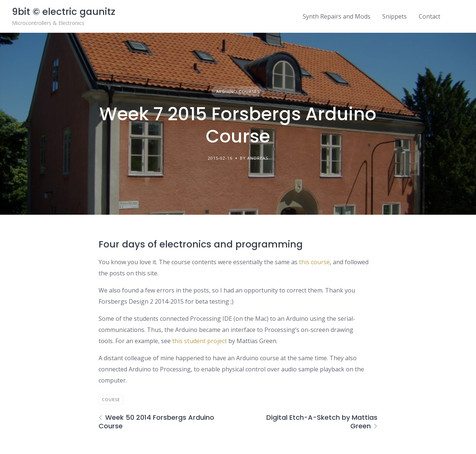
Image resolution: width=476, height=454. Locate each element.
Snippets (395, 16)
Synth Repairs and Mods (337, 16)
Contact (430, 16)
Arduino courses (238, 91)
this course (314, 262)
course (111, 399)
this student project (200, 341)
